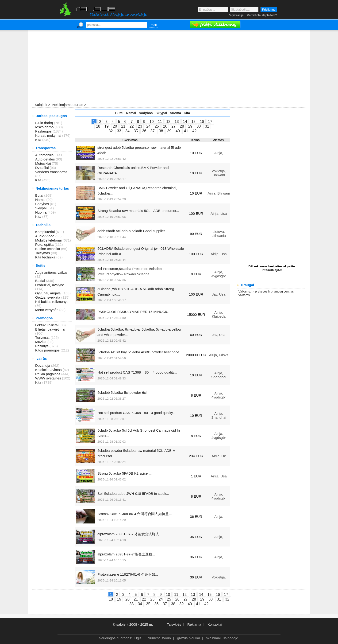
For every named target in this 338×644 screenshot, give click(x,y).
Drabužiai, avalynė (50, 285)
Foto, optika (45, 244)
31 (207, 126)
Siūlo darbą (45, 123)
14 (185, 122)
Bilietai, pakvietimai (50, 329)
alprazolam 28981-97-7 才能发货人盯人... (130, 534)
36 (144, 131)
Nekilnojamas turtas (67, 105)
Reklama (194, 624)
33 (119, 131)
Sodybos (43, 204)
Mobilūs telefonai (49, 240)
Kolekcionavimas (49, 370)
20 (115, 126)
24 (148, 126)
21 (123, 126)
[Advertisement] (169, 67)
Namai (41, 200)
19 (107, 126)
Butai (40, 195)
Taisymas (43, 253)
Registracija (236, 15)
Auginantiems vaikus (51, 272)
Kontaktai (215, 624)
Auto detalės (46, 159)
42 (195, 131)
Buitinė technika (48, 249)
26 (165, 126)
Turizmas (43, 338)
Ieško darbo (45, 127)
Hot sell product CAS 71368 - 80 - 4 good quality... (136, 413)
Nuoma (41, 212)
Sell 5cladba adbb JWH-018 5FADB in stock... (133, 494)
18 (98, 126)
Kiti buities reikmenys (52, 302)
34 (127, 131)
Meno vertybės (47, 310)
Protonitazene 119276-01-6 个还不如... (128, 574)
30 (199, 126)
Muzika (41, 342)
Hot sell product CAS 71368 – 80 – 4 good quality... (137, 372)
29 (190, 126)
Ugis (138, 638)
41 (186, 131)
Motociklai (44, 163)
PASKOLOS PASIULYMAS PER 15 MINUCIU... (134, 312)
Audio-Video (45, 236)
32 (111, 131)
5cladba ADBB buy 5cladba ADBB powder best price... (140, 352)
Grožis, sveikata (48, 297)
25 (157, 126)
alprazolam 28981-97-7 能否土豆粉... (126, 554)
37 (153, 131)
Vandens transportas (51, 172)
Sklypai (41, 208)
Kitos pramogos (48, 350)
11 (160, 122)
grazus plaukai (188, 638)
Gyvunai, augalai (49, 293)
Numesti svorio (159, 638)
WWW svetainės (49, 378)
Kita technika (46, 257)
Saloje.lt (41, 105)
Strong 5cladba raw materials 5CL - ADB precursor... (138, 211)
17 (210, 122)
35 (136, 131)
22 (132, 126)
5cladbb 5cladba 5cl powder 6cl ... (124, 392)
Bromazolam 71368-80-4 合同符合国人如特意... (135, 514)
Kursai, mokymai (49, 135)
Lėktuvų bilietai (47, 325)
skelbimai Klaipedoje (222, 638)
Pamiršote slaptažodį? (262, 15)
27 (173, 126)
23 (140, 126)
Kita (39, 140)
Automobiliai (45, 155)
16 (202, 122)
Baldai (41, 281)
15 (193, 122)
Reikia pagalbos (48, 374)
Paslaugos (44, 131)
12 (168, 122)
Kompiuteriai (46, 232)
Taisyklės (174, 624)
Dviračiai (42, 168)
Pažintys (42, 346)
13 (177, 122)
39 (169, 131)
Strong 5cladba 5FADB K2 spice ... (125, 473)
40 (178, 131)
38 (161, 131)
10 (152, 122)
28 (182, 126)
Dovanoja (43, 365)
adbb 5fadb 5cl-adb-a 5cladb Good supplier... (133, 231)
